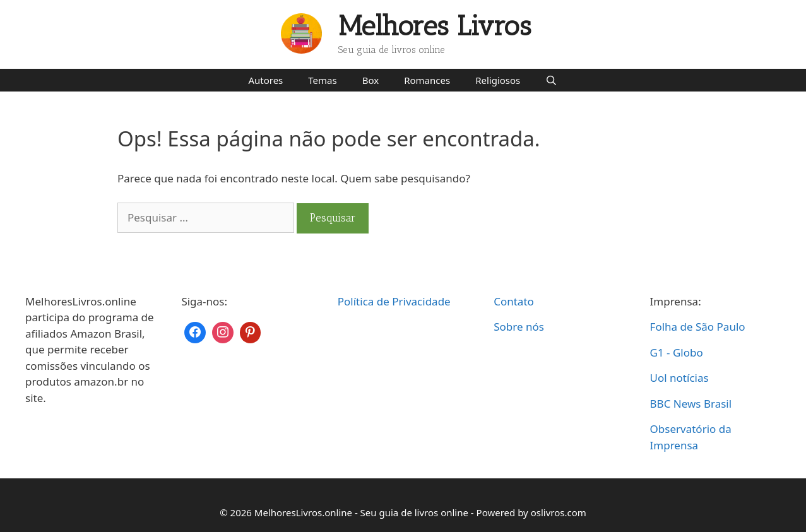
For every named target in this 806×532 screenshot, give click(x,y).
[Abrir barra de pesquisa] (551, 80)
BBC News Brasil (691, 404)
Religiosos (498, 80)
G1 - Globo (677, 352)
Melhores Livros (435, 26)
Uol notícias (679, 378)
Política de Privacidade (394, 301)
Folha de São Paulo (698, 327)
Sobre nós (519, 327)
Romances (427, 80)
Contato (514, 301)
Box (370, 80)
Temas (322, 80)
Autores (265, 80)
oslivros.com (559, 512)
